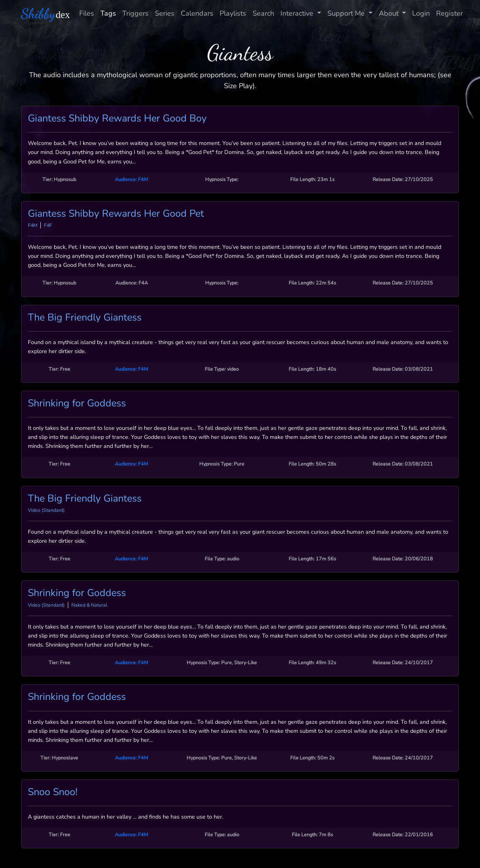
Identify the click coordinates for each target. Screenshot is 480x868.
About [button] (390, 13)
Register (449, 13)
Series (165, 13)
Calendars (197, 13)
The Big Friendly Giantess (85, 317)
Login (421, 13)
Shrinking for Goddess (77, 403)
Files (87, 13)
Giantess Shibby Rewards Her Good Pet (116, 214)
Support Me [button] (347, 13)
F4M (33, 225)
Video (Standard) (46, 510)
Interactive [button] (298, 13)
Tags (108, 13)
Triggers (135, 13)
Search (263, 13)
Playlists (233, 13)
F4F (48, 225)
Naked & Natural (89, 605)
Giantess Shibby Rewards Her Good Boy (117, 118)
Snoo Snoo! (53, 792)
